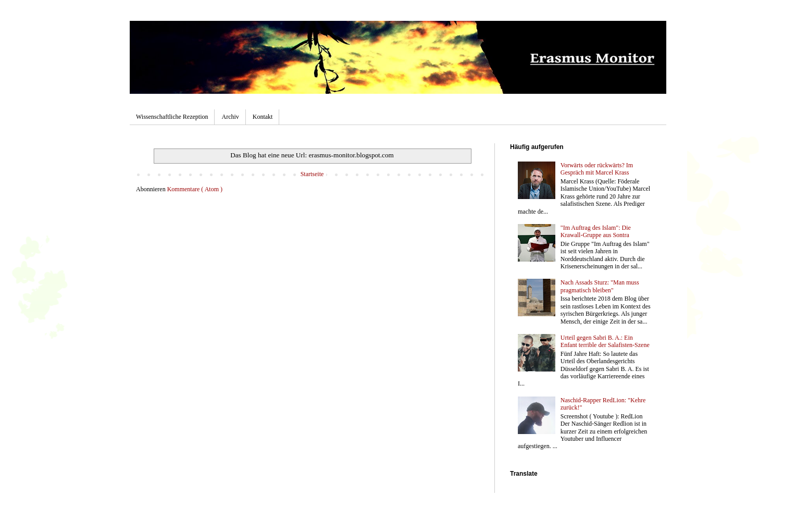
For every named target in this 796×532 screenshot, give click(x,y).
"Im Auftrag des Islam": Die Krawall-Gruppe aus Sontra (596, 231)
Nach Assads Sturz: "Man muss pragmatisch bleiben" (600, 286)
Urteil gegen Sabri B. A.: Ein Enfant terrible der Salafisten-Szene (605, 341)
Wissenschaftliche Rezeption (172, 117)
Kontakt (263, 117)
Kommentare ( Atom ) (195, 189)
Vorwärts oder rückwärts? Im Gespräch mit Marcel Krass (597, 169)
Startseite (312, 174)
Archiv (230, 117)
